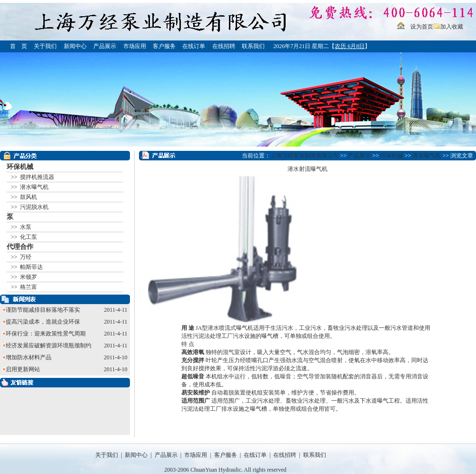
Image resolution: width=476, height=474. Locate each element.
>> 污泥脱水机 (29, 207)
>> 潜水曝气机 (29, 187)
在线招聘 (224, 46)
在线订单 (194, 46)
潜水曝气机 (426, 156)
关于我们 (45, 46)
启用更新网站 (23, 369)
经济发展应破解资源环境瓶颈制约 (49, 346)
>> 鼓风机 (24, 197)
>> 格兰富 (24, 287)
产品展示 (105, 46)
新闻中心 (75, 46)
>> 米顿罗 (24, 277)
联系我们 (253, 46)
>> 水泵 (21, 227)
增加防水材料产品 (29, 357)
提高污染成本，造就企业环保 (43, 322)
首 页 (19, 46)
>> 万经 (21, 257)
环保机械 (20, 167)
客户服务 (164, 46)
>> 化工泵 (24, 237)
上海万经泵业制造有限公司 (305, 156)
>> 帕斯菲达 (26, 267)
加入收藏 (452, 27)
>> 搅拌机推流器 (32, 177)
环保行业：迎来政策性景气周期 (46, 334)
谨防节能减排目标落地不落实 (43, 310)
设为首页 (422, 27)
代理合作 (20, 247)
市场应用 (135, 46)
